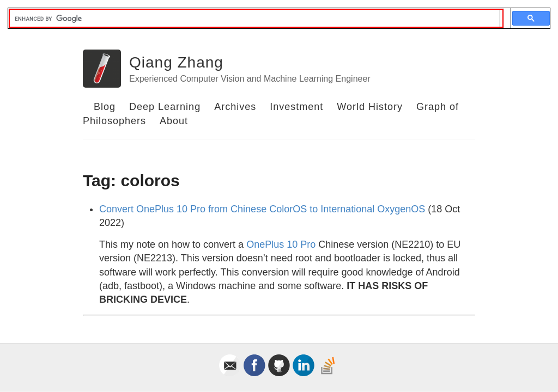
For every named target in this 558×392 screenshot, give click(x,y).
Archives (235, 107)
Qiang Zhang (176, 62)
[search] (255, 19)
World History (370, 107)
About (174, 121)
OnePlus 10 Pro (281, 244)
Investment (296, 107)
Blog (105, 107)
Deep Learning (165, 107)
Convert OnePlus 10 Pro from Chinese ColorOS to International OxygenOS (262, 209)
